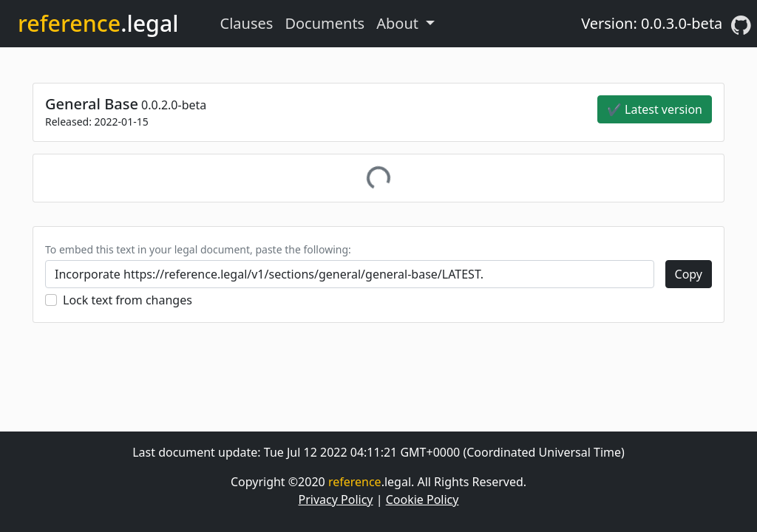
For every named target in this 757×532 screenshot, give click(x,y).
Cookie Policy (422, 499)
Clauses (247, 23)
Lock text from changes (128, 300)
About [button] (399, 23)
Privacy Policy (336, 499)
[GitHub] (741, 24)
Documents (325, 23)
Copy (689, 274)
